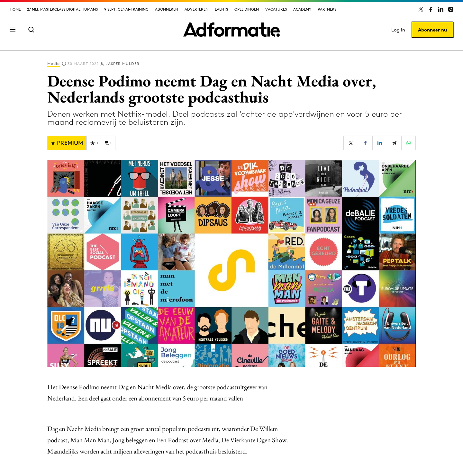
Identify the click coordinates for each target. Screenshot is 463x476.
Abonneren (167, 9)
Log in (398, 30)
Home (15, 9)
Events (221, 9)
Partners (327, 9)
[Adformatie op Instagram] (451, 9)
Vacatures (276, 9)
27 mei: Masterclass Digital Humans (62, 9)
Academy (302, 9)
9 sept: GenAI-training (126, 9)
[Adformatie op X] (421, 9)
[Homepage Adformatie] (232, 30)
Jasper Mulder (123, 63)
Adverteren (196, 9)
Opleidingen (247, 9)
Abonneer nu (432, 30)
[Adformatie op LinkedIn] (441, 9)
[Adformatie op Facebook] (431, 9)
